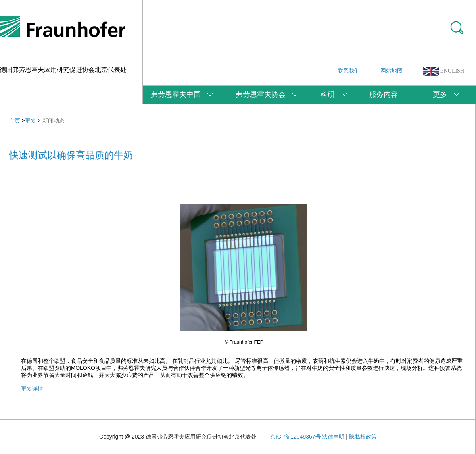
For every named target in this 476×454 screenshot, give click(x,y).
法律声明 (333, 437)
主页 (15, 121)
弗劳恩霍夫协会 (261, 94)
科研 (328, 94)
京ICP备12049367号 (296, 437)
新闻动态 (54, 121)
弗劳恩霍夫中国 (176, 94)
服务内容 (384, 94)
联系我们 (349, 71)
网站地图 (392, 71)
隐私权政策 (363, 437)
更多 (440, 94)
